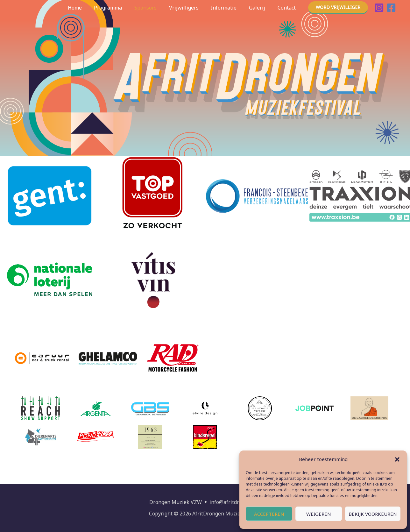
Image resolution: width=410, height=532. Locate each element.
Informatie (229, 8)
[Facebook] (391, 8)
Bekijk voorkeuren (373, 514)
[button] (397, 459)
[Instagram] (379, 8)
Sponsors (155, 8)
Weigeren (319, 514)
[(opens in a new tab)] (153, 196)
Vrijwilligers (191, 8)
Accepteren (269, 514)
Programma (120, 8)
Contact (288, 8)
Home (88, 8)
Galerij (260, 8)
